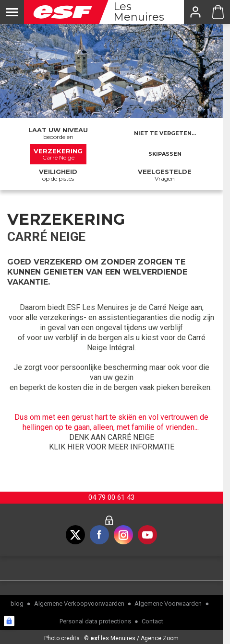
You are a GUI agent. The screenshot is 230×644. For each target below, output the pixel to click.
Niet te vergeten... (165, 133)
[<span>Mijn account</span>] (195, 12)
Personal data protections (95, 621)
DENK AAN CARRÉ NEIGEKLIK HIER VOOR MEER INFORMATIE (112, 442)
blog (17, 604)
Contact (152, 621)
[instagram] (123, 535)
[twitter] (75, 535)
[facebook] (99, 535)
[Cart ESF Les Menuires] (218, 12)
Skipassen (165, 154)
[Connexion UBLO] (9, 621)
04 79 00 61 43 (111, 497)
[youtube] (147, 535)
